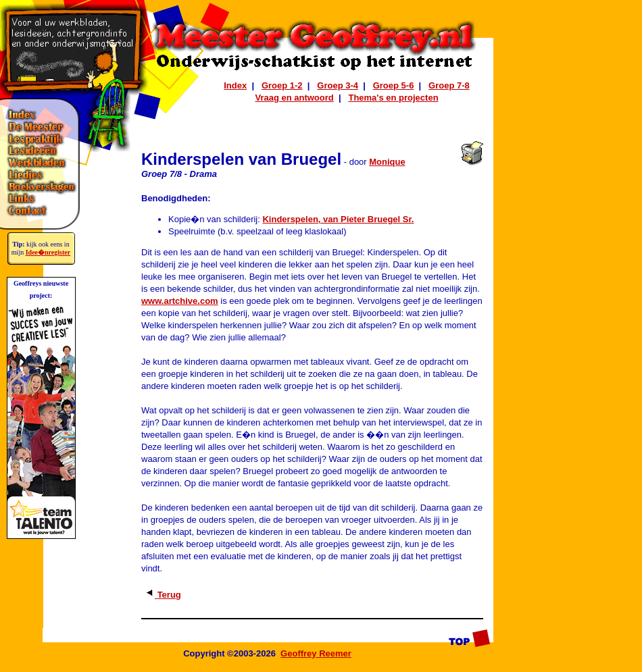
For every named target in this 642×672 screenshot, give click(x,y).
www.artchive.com (180, 301)
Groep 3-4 (338, 85)
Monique (387, 162)
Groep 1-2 (282, 85)
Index (235, 85)
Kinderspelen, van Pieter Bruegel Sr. (338, 219)
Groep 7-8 (449, 85)
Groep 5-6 (394, 85)
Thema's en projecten (393, 98)
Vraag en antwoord (294, 98)
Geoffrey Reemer (316, 653)
